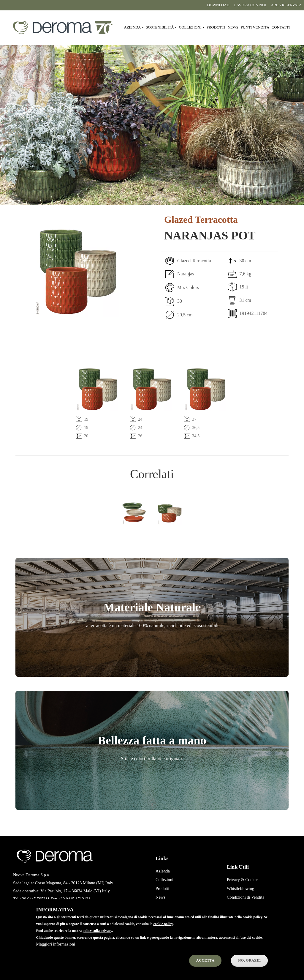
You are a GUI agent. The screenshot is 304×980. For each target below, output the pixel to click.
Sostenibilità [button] (160, 27)
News (233, 27)
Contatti (281, 27)
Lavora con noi (250, 5)
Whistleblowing (240, 889)
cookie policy (163, 924)
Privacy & (236, 880)
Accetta (205, 960)
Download (218, 5)
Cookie (251, 880)
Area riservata (286, 5)
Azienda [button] (133, 27)
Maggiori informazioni (56, 944)
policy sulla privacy (97, 931)
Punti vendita (255, 27)
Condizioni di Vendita (246, 897)
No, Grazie (249, 960)
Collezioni (164, 880)
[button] (78, 272)
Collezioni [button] (190, 27)
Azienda (163, 871)
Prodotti (216, 27)
